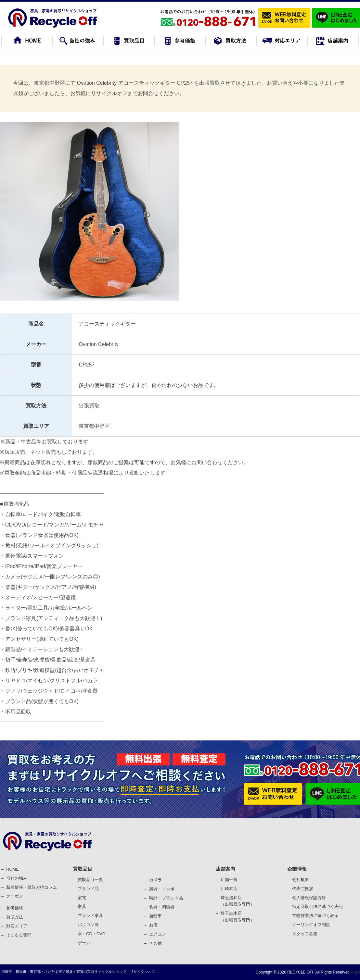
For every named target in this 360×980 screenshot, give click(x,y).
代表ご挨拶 (303, 889)
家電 (82, 898)
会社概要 (301, 880)
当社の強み (17, 878)
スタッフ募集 (305, 934)
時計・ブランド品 (166, 898)
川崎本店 (229, 889)
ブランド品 (88, 889)
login (355, 972)
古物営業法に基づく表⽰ (315, 916)
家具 (82, 906)
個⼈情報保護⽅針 (309, 898)
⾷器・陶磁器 (162, 907)
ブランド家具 (90, 916)
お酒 (153, 925)
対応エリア (17, 926)
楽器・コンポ (162, 889)
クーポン (15, 896)
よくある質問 (19, 935)
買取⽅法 (15, 917)
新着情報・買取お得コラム (32, 887)
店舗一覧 (229, 880)
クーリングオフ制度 (311, 925)
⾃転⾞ (155, 916)
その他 (155, 943)
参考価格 (15, 908)
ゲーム (84, 943)
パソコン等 (88, 925)
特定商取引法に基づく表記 (317, 906)
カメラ (155, 880)
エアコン (158, 934)
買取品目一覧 (90, 880)
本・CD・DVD (91, 934)
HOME (13, 869)
